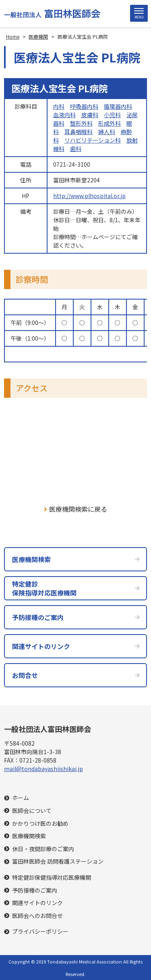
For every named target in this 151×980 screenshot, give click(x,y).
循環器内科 (118, 106)
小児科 (112, 115)
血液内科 (64, 115)
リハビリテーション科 (93, 140)
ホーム (21, 798)
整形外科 (81, 123)
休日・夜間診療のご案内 (43, 849)
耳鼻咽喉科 (79, 132)
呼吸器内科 (84, 106)
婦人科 (107, 132)
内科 (59, 106)
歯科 (76, 149)
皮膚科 (90, 115)
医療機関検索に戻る (75, 509)
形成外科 (110, 123)
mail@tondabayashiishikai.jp (43, 769)
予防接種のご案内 (35, 890)
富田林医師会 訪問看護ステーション (58, 861)
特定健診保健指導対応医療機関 (52, 878)
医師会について (32, 811)
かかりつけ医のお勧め (40, 824)
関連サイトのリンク (37, 903)
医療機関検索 (29, 836)
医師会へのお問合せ (37, 916)
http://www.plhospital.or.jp (89, 196)
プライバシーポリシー (40, 931)
